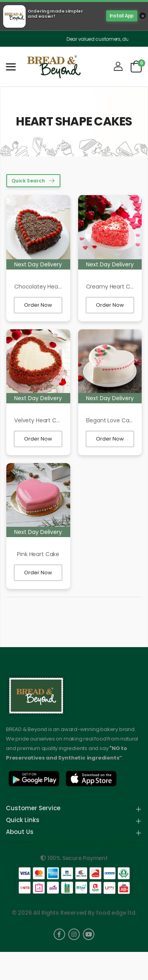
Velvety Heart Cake (40, 420)
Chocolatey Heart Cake (46, 287)
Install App (122, 16)
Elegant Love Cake (111, 420)
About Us (20, 832)
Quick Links (23, 820)
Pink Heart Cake (38, 554)
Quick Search (28, 181)
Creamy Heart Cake (113, 287)
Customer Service (33, 809)
